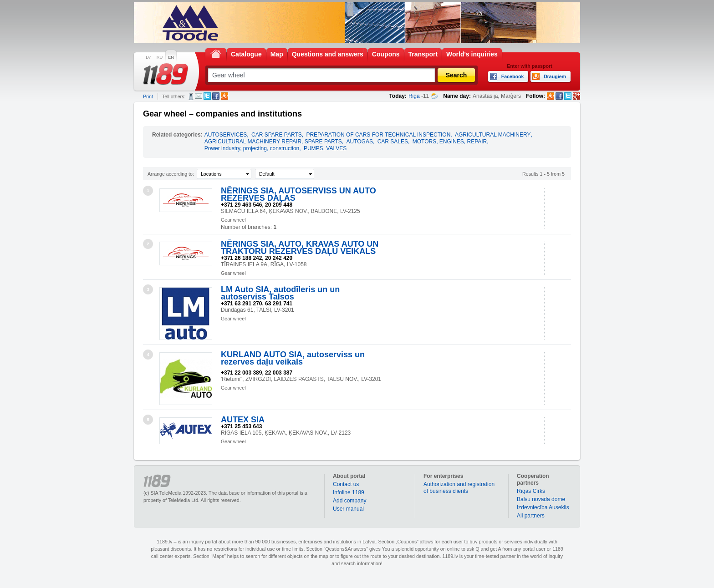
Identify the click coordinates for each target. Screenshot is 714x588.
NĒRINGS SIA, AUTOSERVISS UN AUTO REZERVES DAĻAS (298, 194)
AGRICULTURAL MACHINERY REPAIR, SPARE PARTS (273, 142)
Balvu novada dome (541, 499)
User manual (348, 509)
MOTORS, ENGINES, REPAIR (450, 142)
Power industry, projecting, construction (252, 148)
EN (171, 57)
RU (160, 57)
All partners (531, 516)
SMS (191, 96)
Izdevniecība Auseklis (543, 507)
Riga (414, 96)
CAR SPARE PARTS (277, 135)
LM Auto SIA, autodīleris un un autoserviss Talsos (280, 293)
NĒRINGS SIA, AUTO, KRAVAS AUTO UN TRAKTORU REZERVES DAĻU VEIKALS (300, 248)
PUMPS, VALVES (325, 148)
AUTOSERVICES (226, 135)
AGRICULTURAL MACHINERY (493, 135)
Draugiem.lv (224, 96)
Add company (349, 501)
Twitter (207, 96)
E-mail (199, 96)
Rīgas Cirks (531, 491)
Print (148, 96)
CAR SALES (393, 142)
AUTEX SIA (243, 420)
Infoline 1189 (349, 492)
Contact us (346, 484)
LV (148, 57)
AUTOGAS (359, 142)
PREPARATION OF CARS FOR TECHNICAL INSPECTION (378, 135)
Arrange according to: (171, 174)
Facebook (216, 96)
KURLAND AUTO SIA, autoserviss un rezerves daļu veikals (293, 358)
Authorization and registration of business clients (459, 488)
